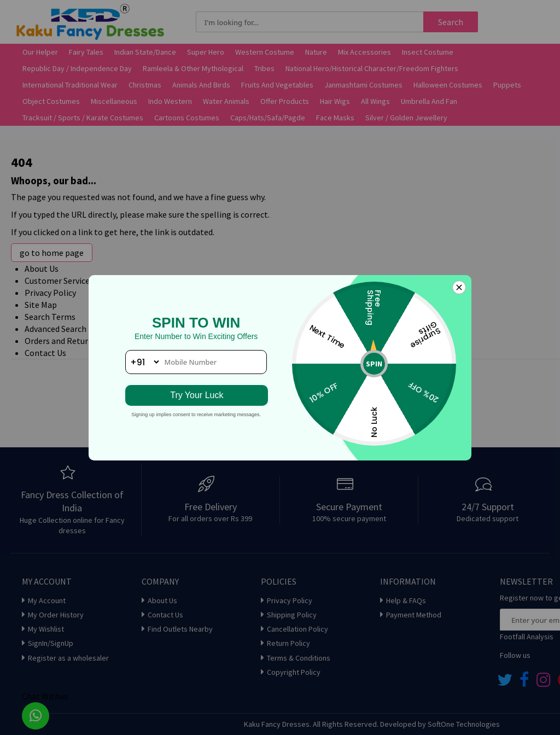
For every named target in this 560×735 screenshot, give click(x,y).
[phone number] (196, 362)
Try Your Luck (196, 395)
